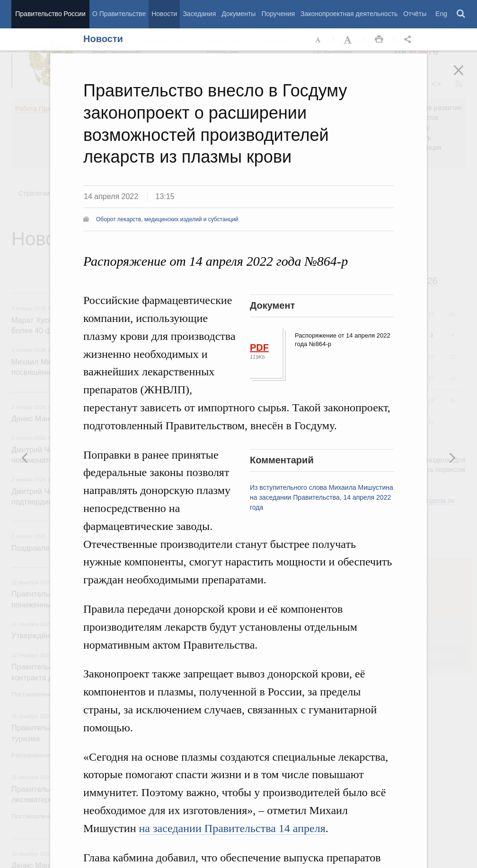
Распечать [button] (379, 40)
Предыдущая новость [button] (452, 458)
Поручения (278, 14)
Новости (164, 14)
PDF (259, 347)
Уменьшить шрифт (318, 40)
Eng (441, 14)
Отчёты (415, 14)
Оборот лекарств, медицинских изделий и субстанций (167, 219)
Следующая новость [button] (25, 458)
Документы (238, 14)
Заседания (199, 14)
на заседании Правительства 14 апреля (232, 828)
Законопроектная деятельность (349, 14)
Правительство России (50, 14)
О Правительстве (119, 14)
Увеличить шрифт (349, 40)
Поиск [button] (461, 14)
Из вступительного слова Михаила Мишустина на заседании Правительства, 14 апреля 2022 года (322, 497)
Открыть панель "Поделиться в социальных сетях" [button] (409, 40)
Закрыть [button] (465, 77)
